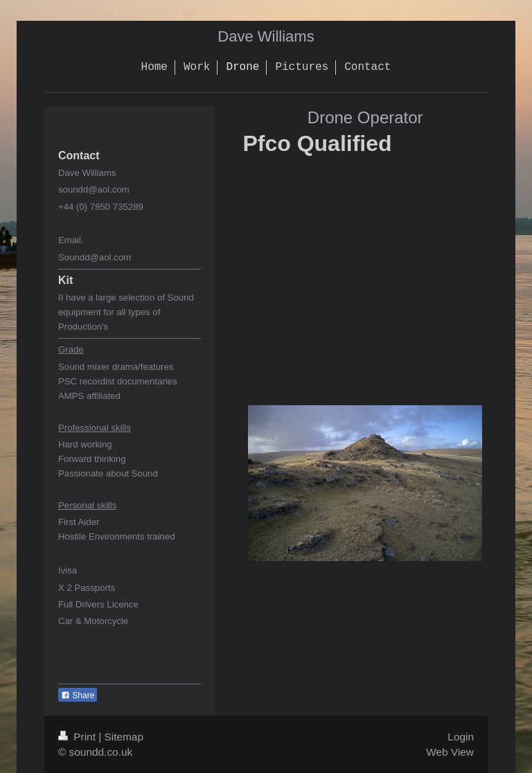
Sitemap (123, 737)
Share (78, 695)
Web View (450, 752)
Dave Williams (266, 36)
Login (461, 737)
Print (78, 737)
